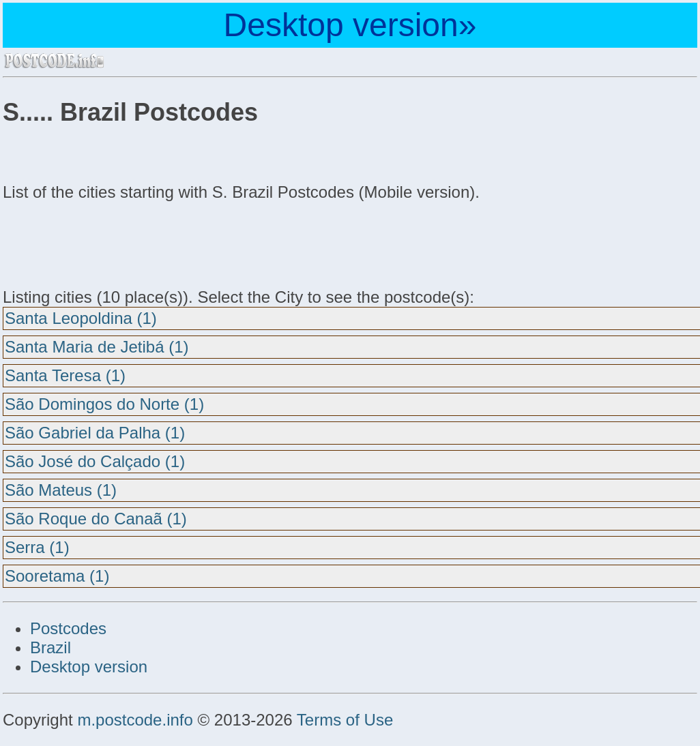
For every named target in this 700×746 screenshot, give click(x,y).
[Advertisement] (112, 243)
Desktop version (89, 667)
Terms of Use (345, 720)
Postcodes (68, 628)
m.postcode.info (135, 720)
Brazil (50, 647)
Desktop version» (350, 25)
